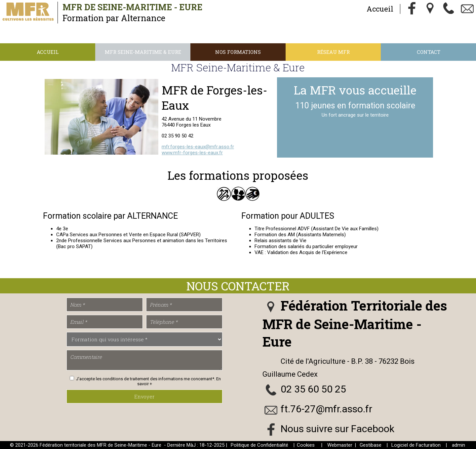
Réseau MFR (333, 52)
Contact (429, 52)
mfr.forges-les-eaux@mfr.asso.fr (198, 147)
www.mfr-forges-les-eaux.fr (192, 153)
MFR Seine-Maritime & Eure (143, 52)
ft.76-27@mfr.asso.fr (326, 409)
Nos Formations (238, 52)
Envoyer (144, 396)
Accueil (380, 9)
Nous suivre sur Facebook (337, 429)
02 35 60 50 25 (313, 389)
